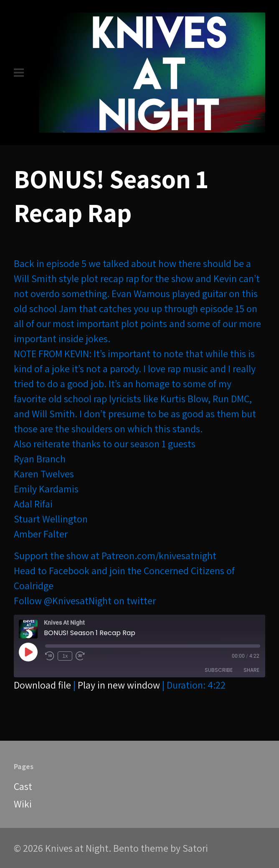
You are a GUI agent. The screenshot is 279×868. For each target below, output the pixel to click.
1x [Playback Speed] (65, 656)
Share (251, 670)
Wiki (23, 804)
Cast (23, 786)
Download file (42, 685)
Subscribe (219, 670)
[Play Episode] (28, 652)
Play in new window (119, 685)
